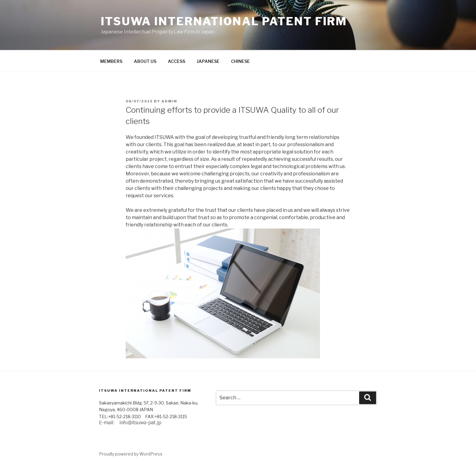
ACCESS (177, 61)
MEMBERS (111, 61)
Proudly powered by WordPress (131, 454)
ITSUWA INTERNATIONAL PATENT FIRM (224, 21)
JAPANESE (208, 61)
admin (169, 101)
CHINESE (240, 61)
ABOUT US (145, 61)
